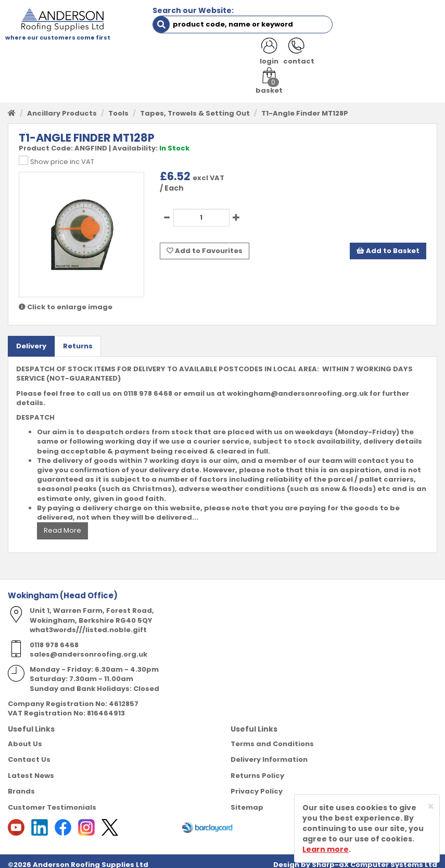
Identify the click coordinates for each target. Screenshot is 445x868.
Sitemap (247, 801)
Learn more (326, 849)
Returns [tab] (78, 339)
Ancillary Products (62, 106)
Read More (62, 524)
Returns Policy (257, 768)
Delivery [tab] (31, 339)
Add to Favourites (205, 243)
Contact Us (29, 753)
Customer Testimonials (52, 801)
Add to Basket (388, 243)
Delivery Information (269, 753)
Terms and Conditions (272, 737)
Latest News (31, 768)
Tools (118, 106)
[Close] (431, 806)
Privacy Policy (257, 784)
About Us (25, 737)
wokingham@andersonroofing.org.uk (297, 386)
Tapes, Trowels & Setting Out (195, 106)
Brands (21, 784)
